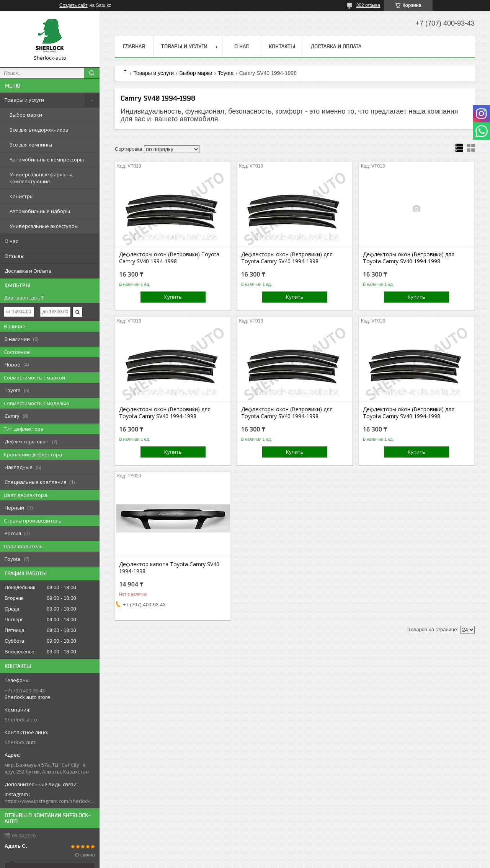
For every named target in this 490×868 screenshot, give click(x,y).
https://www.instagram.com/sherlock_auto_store (50, 801)
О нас (11, 241)
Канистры (22, 196)
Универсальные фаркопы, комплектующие (42, 178)
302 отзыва (368, 5)
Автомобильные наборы (40, 211)
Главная (134, 46)
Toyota (226, 73)
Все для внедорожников (39, 130)
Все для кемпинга (31, 145)
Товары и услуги (24, 100)
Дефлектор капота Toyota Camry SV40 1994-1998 (169, 568)
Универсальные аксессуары (44, 226)
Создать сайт (73, 5)
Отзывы (15, 256)
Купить (173, 297)
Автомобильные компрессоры (47, 160)
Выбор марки (26, 115)
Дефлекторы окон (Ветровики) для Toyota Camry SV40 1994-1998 (287, 258)
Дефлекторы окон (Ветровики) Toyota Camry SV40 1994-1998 (169, 258)
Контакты (282, 46)
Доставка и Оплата (28, 271)
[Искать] (92, 73)
